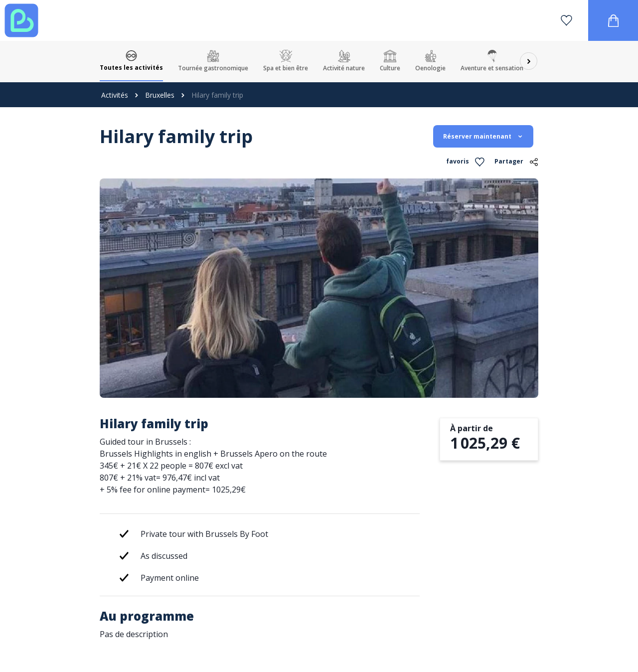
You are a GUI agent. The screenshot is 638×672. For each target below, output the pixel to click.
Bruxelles (160, 95)
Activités (115, 95)
